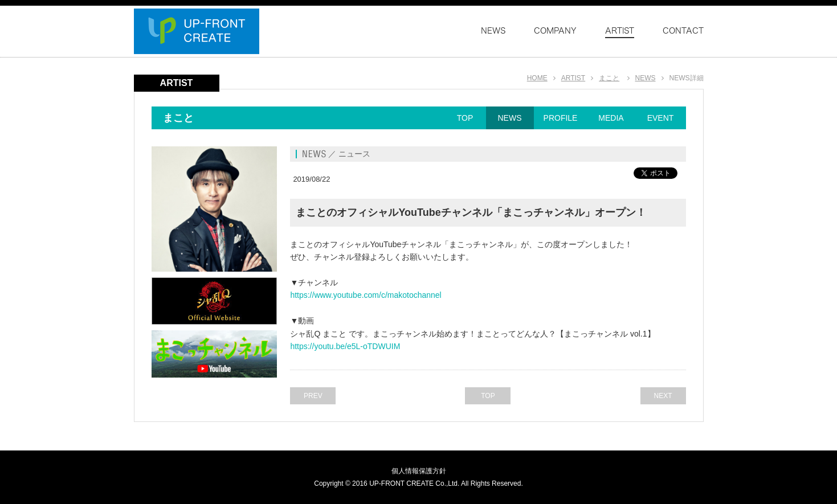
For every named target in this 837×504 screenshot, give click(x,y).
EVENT (661, 118)
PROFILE (561, 118)
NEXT (663, 396)
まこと (609, 78)
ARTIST (573, 78)
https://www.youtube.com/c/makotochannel (366, 295)
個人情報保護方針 (419, 471)
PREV (313, 396)
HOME (537, 78)
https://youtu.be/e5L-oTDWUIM (345, 346)
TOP (465, 118)
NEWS (646, 78)
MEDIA (611, 118)
